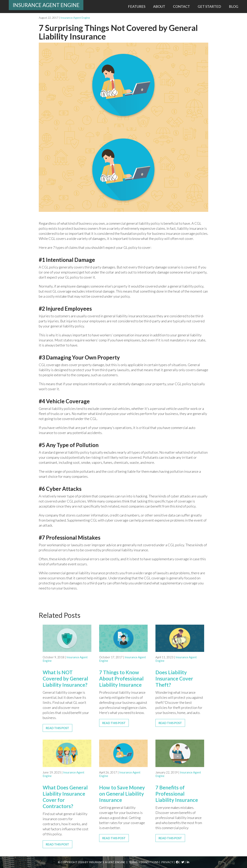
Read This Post (57, 728)
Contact (181, 6)
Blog (234, 6)
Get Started (209, 6)
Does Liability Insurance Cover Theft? (174, 679)
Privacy (167, 862)
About (159, 6)
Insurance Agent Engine (46, 5)
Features (137, 6)
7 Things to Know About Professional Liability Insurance (121, 679)
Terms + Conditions (144, 862)
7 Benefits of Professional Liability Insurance (177, 794)
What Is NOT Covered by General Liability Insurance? (65, 679)
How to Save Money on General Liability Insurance (122, 794)
